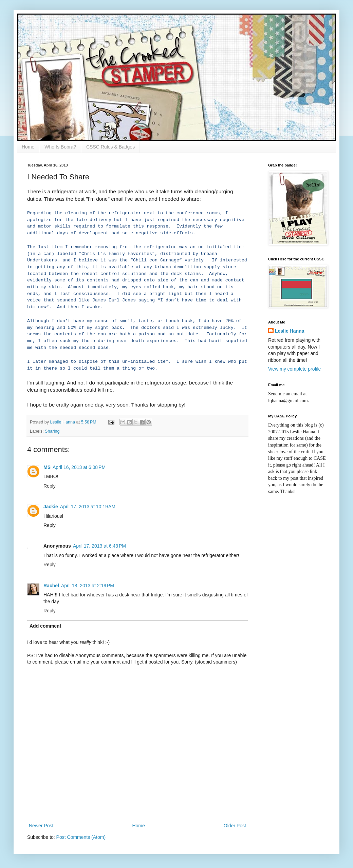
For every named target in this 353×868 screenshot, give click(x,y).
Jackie (51, 507)
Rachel (51, 586)
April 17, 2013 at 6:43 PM (99, 546)
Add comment (45, 626)
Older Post (235, 826)
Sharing (52, 431)
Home (28, 147)
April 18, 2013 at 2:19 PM (88, 586)
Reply (50, 486)
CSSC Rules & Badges (110, 147)
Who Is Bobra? (60, 147)
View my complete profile (294, 369)
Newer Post (41, 826)
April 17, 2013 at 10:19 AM (88, 507)
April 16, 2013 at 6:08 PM (79, 467)
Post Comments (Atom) (81, 837)
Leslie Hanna (290, 331)
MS (47, 467)
